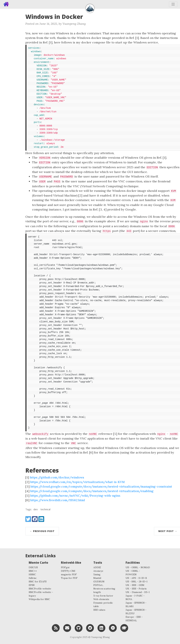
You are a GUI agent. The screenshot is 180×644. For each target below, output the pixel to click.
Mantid (97, 578)
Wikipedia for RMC (39, 599)
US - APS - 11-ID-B (136, 578)
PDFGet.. (98, 585)
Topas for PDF (69, 578)
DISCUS (33, 567)
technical (45, 509)
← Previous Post (42, 531)
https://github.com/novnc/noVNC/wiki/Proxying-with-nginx (75, 496)
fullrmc (33, 578)
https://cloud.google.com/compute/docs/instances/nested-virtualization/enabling (92, 491)
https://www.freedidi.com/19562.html (58, 500)
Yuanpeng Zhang (100, 637)
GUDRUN (99, 582)
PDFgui (65, 567)
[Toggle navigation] (173, 4)
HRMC (32, 574)
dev (36, 509)
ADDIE (97, 567)
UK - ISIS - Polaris (136, 589)
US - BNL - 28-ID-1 (137, 582)
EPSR (32, 585)
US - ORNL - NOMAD (138, 567)
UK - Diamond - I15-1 (138, 592)
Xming (97, 574)
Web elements (101, 599)
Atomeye (98, 571)
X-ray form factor (103, 596)
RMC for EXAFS (38, 582)
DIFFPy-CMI (68, 571)
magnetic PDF (69, 574)
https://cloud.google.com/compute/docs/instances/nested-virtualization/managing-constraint (101, 486)
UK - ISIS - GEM (135, 585)
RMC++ (33, 571)
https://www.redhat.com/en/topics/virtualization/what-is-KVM (77, 482)
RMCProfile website (40, 589)
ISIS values (99, 610)
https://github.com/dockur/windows (57, 477)
